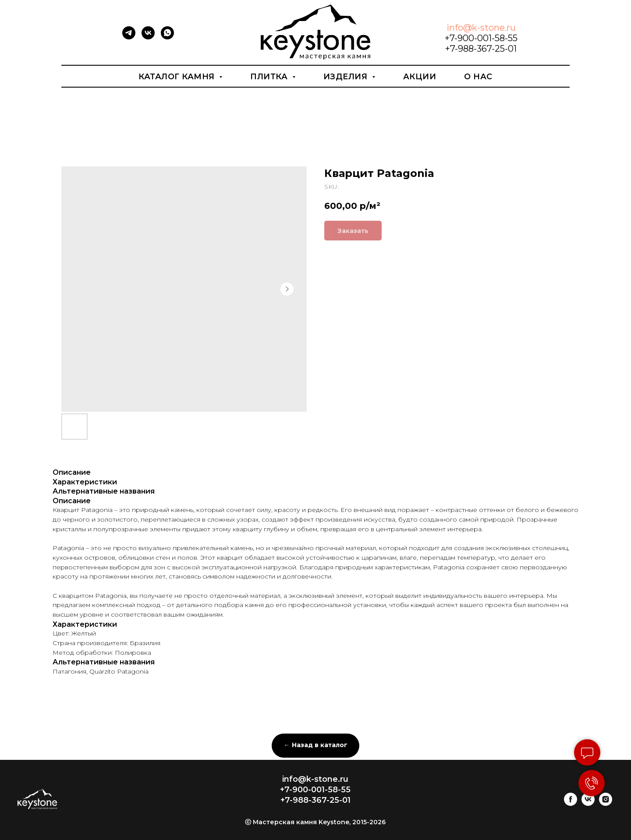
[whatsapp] (167, 37)
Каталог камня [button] (178, 77)
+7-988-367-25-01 (481, 49)
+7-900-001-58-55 (481, 38)
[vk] (148, 37)
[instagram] (606, 803)
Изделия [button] (347, 77)
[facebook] (571, 803)
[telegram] (129, 37)
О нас (478, 77)
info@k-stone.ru (481, 28)
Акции (420, 77)
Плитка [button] (270, 77)
